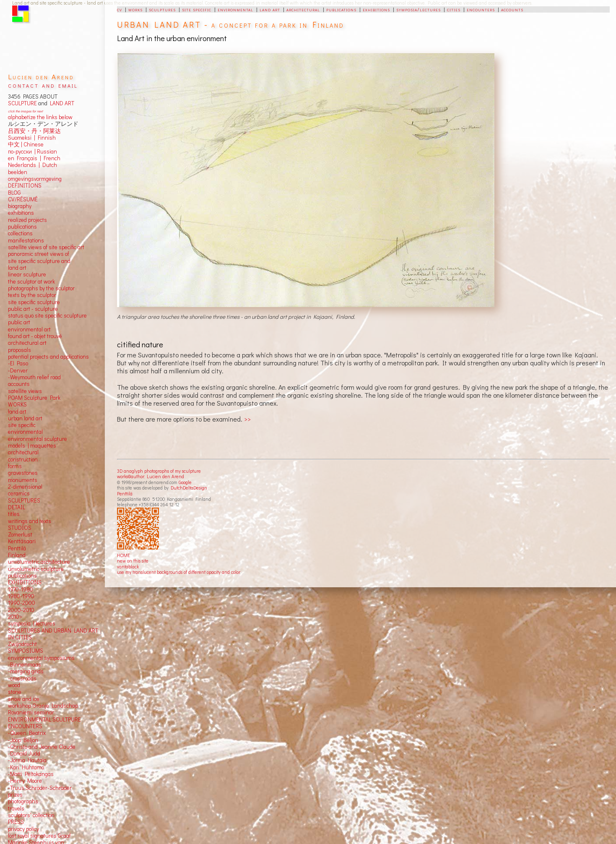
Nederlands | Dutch (32, 165)
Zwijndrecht (22, 644)
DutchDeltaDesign (189, 488)
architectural (303, 9)
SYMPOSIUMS (26, 651)
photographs (23, 801)
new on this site (133, 561)
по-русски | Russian (32, 151)
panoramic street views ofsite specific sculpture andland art (39, 261)
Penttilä (125, 494)
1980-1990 (21, 596)
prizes (15, 795)
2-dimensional (25, 487)
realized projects (27, 220)
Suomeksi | (22, 138)
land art (270, 9)
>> (247, 419)
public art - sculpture (33, 309)
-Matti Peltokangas (31, 774)
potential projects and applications (48, 357)
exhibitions (376, 9)
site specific (197, 9)
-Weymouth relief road (34, 377)
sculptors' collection (31, 815)
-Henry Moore (25, 781)
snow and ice (24, 699)
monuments (23, 480)
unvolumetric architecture (39, 562)
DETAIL (17, 507)
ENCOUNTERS (25, 726)
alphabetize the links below (40, 117)
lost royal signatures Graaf (39, 836)
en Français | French (34, 158)
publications (341, 9)
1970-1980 (21, 589)
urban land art (25, 418)
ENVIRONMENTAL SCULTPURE (44, 719)
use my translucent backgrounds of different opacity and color (179, 572)
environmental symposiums (41, 658)
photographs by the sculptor (41, 288)
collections (20, 233)
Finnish (45, 138)
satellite (17, 391)
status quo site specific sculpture (47, 315)
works (135, 9)
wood (14, 685)
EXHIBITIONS (25, 582)
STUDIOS (20, 528)
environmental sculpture (38, 439)
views (35, 391)
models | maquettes (32, 445)
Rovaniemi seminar (31, 712)
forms (15, 466)
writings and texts (30, 521)
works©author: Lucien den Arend (151, 476)
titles (14, 514)
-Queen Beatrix (27, 733)
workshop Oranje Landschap (43, 706)
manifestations (26, 240)
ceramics (19, 493)
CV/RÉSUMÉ (23, 199)
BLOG (14, 193)
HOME (123, 555)
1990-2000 (22, 603)
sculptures (162, 9)
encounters (481, 9)
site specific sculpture (34, 302)
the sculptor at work (31, 281)
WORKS (17, 404)
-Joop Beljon (23, 740)
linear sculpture (27, 274)
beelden (18, 172)
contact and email (43, 85)
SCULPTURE (22, 103)
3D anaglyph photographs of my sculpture (159, 471)
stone (15, 692)
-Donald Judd (24, 753)
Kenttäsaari (22, 541)
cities (454, 9)
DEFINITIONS (25, 185)
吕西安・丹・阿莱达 (34, 131)
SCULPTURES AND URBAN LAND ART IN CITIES (53, 634)
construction (23, 459)
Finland (17, 555)
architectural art (27, 343)
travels (16, 808)
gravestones (23, 473)
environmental (235, 9)
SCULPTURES (24, 500)
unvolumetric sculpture (36, 569)
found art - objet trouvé (35, 336)
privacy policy (23, 829)
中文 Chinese (26, 144)
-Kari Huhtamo (26, 767)
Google (185, 482)
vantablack (128, 567)
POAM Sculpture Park (34, 398)
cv (120, 9)
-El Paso (18, 363)
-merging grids (26, 671)
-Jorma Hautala (27, 760)
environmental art (29, 329)
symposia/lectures (418, 9)
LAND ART (61, 103)
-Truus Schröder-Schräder (40, 788)
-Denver (18, 370)
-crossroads (22, 678)
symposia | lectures (32, 623)
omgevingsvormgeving (35, 179)
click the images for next (25, 111)
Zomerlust (20, 534)
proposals (19, 350)
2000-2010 (21, 610)
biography (20, 206)
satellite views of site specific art (46, 247)
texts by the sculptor (32, 295)
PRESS (16, 822)
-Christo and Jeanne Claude (42, 747)
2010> (15, 617)
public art (19, 322)
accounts (512, 9)
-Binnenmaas (25, 664)
